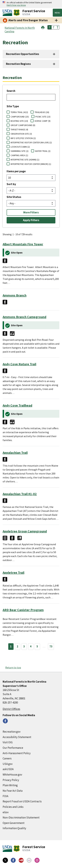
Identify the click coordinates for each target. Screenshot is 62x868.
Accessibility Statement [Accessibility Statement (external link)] (17, 737)
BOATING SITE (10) (19, 121)
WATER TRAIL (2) (43, 151)
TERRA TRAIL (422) (19, 112)
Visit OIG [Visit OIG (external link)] (8, 742)
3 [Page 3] (24, 646)
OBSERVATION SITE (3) (21, 134)
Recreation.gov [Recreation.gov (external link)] (12, 732)
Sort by (11, 184)
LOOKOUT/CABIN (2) (20, 147)
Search (11, 91)
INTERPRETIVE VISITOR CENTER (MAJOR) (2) (31, 142)
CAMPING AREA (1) (19, 155)
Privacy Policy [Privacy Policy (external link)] (11, 780)
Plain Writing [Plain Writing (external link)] (10, 785)
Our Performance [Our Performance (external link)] (13, 748)
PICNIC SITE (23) (43, 117)
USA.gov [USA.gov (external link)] (8, 764)
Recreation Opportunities (22, 54)
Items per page (16, 171)
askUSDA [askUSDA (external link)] (8, 769)
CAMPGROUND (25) (20, 117)
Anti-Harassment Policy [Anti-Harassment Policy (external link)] (17, 753)
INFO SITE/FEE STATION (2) (23, 138)
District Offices (11, 709)
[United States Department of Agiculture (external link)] (8, 13)
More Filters (31, 212)
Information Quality (14, 828)
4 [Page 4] (31, 646)
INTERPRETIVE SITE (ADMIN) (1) (25, 160)
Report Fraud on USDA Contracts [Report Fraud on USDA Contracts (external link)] (22, 801)
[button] (43, 27)
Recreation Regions (18, 64)
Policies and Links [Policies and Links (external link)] (13, 807)
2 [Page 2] (17, 646)
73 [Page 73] (51, 646)
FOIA (5, 796)
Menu (57, 13)
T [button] (50, 27)
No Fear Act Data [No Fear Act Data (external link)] (13, 791)
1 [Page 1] (11, 646)
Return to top (13, 667)
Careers (7, 758)
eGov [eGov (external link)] (6, 812)
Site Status (14, 197)
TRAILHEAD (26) (42, 112)
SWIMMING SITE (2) (20, 151)
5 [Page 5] (37, 646)
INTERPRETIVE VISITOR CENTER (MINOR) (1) (31, 164)
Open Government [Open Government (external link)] (14, 823)
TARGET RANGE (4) (19, 129)
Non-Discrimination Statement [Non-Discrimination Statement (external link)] (21, 817)
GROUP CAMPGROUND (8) (23, 125)
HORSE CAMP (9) (42, 121)
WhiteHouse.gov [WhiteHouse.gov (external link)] (12, 775)
